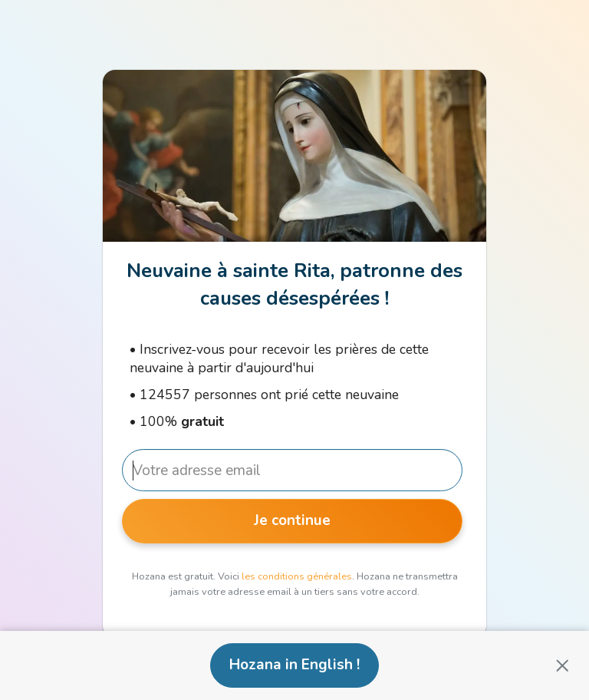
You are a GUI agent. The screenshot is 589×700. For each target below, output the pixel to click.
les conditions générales (297, 576)
